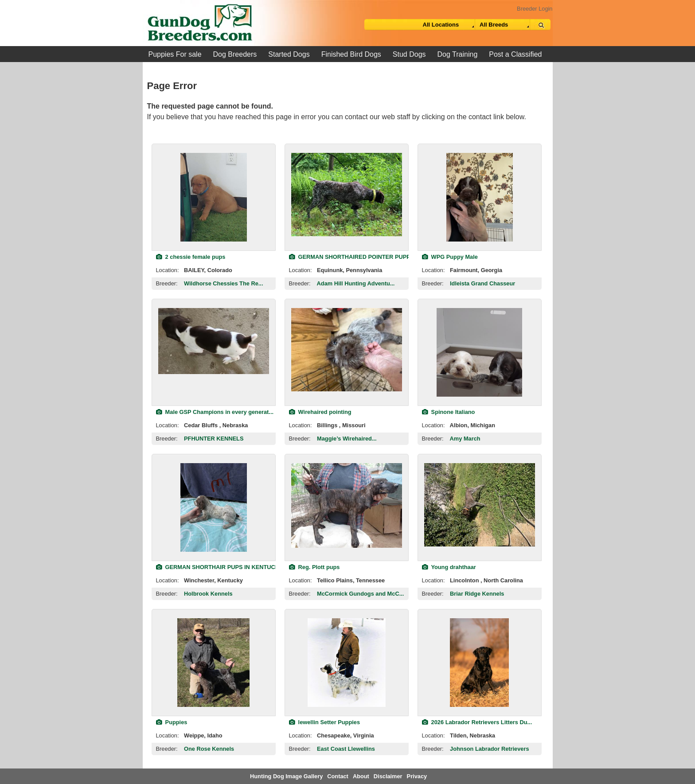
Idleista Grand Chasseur (482, 283)
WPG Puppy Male (450, 257)
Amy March (465, 439)
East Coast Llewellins (346, 749)
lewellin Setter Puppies (325, 722)
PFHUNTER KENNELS (214, 439)
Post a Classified (515, 54)
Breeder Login (535, 9)
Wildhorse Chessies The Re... (223, 283)
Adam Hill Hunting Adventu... (356, 283)
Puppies (172, 722)
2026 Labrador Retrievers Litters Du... (477, 722)
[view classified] (214, 197)
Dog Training (458, 54)
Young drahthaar (449, 567)
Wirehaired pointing (320, 412)
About (361, 776)
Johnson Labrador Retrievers (490, 749)
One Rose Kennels (209, 749)
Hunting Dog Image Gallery (286, 776)
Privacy (417, 776)
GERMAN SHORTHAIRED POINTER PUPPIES (354, 257)
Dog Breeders (235, 54)
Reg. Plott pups (314, 567)
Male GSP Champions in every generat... (215, 412)
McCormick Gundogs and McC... (360, 594)
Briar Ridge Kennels (477, 594)
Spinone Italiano (449, 412)
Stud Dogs (409, 54)
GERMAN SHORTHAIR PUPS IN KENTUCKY (220, 567)
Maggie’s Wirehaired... (347, 439)
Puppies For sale (175, 54)
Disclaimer (388, 776)
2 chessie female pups (191, 257)
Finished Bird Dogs (351, 54)
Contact (338, 776)
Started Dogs (289, 54)
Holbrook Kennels (208, 594)
